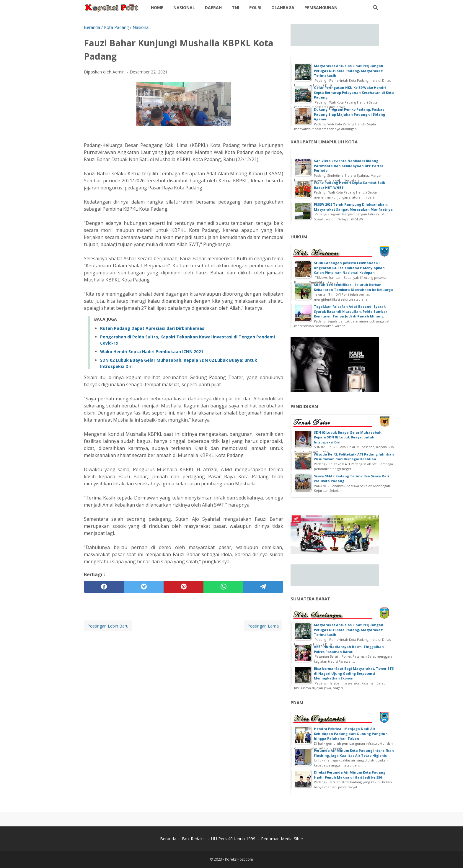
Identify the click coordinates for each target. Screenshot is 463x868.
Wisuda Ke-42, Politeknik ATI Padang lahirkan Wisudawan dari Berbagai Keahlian (354, 457)
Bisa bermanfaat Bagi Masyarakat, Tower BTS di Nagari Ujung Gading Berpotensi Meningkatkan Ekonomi (354, 673)
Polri (255, 8)
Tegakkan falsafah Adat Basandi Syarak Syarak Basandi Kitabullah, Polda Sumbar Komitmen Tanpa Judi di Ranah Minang (350, 311)
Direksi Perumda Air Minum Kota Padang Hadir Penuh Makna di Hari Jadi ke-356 (350, 775)
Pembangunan (321, 8)
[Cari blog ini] (376, 8)
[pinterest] (184, 587)
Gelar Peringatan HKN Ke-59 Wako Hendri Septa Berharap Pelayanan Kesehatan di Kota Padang (354, 92)
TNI (235, 8)
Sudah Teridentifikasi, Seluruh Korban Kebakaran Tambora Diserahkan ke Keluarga (353, 287)
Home (157, 8)
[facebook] (104, 587)
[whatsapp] (223, 587)
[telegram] (263, 587)
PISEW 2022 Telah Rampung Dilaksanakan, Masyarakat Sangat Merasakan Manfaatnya (353, 207)
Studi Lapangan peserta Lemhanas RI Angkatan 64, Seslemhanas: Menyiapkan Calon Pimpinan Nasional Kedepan (349, 268)
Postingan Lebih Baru (108, 626)
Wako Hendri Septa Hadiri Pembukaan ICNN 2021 (152, 352)
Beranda (168, 839)
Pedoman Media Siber (282, 839)
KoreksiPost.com (239, 859)
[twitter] (144, 587)
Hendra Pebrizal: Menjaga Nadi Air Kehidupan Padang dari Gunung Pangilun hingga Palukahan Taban (351, 733)
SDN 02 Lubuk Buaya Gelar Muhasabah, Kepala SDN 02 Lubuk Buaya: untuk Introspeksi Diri (348, 437)
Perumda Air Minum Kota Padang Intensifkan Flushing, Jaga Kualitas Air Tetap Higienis (354, 753)
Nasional (184, 8)
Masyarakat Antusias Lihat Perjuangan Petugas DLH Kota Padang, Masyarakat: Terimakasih (349, 71)
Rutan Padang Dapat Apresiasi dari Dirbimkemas (152, 328)
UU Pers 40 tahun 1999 (233, 839)
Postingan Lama (263, 626)
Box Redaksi (194, 839)
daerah (213, 8)
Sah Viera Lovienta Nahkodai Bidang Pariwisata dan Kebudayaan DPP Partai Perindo (348, 166)
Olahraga (283, 8)
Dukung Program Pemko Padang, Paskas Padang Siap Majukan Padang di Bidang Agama (349, 114)
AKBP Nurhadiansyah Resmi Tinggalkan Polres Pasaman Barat (349, 649)
